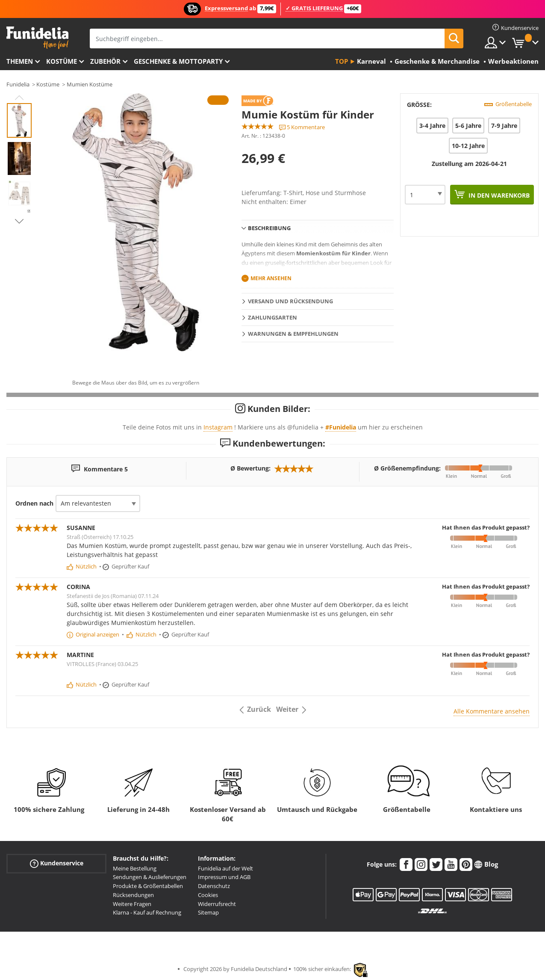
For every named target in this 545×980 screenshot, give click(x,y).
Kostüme (62, 61)
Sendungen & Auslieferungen (150, 877)
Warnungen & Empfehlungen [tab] (293, 334)
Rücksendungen (133, 895)
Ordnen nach (34, 503)
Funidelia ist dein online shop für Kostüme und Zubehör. (37, 38)
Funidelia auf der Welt (225, 868)
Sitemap (208, 912)
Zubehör (105, 61)
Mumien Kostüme (90, 84)
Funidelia (18, 84)
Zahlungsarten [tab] (272, 317)
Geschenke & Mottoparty (178, 61)
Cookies (208, 895)
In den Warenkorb (498, 195)
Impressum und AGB (224, 877)
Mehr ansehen (271, 278)
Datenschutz (214, 886)
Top (342, 61)
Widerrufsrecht (217, 904)
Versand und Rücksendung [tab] (290, 301)
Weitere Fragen (132, 904)
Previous (19, 98)
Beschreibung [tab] (269, 228)
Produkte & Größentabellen (148, 886)
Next (19, 221)
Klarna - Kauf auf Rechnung (147, 912)
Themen (20, 61)
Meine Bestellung (135, 868)
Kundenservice (57, 863)
